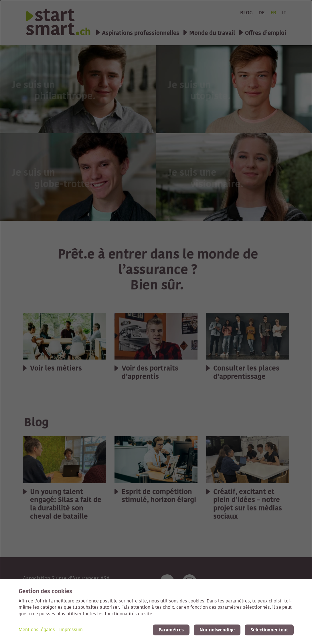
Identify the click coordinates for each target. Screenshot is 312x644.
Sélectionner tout (269, 630)
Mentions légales (37, 630)
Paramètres (171, 630)
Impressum (71, 630)
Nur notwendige (217, 630)
